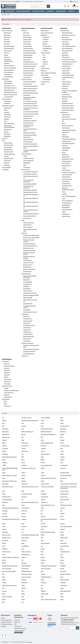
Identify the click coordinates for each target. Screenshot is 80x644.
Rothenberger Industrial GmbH (10, 566)
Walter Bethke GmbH (65, 591)
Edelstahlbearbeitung (67, 64)
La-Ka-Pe (43, 524)
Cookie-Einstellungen (20, 630)
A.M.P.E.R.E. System (26, 418)
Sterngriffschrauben (28, 75)
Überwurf (6, 132)
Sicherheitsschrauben (29, 68)
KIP (42, 511)
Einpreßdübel (5, 170)
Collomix (24, 448)
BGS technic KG (6, 437)
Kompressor (65, 88)
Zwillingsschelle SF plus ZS (30, 312)
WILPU (62, 597)
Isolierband (46, 39)
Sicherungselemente (28, 161)
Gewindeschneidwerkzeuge (69, 130)
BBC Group (63, 432)
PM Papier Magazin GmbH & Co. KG (11, 557)
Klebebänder (44, 35)
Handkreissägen (66, 73)
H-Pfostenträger (8, 81)
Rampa (62, 560)
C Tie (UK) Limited (65, 446)
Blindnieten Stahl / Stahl (29, 250)
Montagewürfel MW (28, 334)
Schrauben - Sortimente (27, 343)
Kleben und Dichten (46, 53)
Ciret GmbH (5, 448)
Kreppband (45, 42)
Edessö (62, 454)
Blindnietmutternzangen (29, 269)
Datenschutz (17, 622)
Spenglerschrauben (28, 73)
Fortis (62, 462)
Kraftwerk (24, 519)
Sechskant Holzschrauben (30, 66)
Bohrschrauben (27, 42)
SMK (3, 574)
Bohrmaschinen (66, 57)
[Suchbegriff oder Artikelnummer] (39, 6)
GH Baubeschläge (65, 473)
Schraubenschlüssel (67, 179)
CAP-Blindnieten (27, 260)
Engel (42, 457)
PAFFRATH (5, 549)
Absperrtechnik (66, 117)
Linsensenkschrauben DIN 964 (31, 112)
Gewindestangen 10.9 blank (30, 190)
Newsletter (4, 626)
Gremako (43, 475)
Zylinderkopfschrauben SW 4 (30, 144)
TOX (42, 585)
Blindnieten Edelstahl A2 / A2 (30, 246)
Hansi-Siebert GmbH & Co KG (9, 481)
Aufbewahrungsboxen (9, 366)
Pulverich (43, 560)
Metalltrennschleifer (67, 97)
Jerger (23, 505)
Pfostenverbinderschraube (10, 94)
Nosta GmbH (63, 543)
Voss (23, 591)
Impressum (17, 620)
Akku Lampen (65, 42)
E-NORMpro (5, 454)
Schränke (6, 388)
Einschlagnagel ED (28, 282)
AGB (15, 624)
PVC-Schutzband (47, 46)
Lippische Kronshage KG (66, 526)
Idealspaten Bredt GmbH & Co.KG (30, 502)
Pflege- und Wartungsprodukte (48, 73)
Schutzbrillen (7, 381)
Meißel (64, 152)
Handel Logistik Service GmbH (48, 478)
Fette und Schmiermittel (47, 33)
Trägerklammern (27, 332)
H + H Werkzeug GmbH (66, 475)
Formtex (43, 462)
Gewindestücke (27, 218)
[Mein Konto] (68, 6)
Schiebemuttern (27, 327)
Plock (42, 555)
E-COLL (62, 451)
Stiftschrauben (27, 137)
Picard (4, 555)
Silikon (44, 57)
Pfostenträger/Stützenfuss (10, 92)
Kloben (6, 110)
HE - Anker (7, 53)
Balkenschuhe (7, 33)
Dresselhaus (25, 451)
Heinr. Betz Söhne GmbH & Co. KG (69, 484)
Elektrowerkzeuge (65, 30)
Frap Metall (24, 465)
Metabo (62, 535)
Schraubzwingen (66, 183)
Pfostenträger (5, 79)
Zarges (23, 599)
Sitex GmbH (63, 571)
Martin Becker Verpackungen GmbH (30, 535)
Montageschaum (47, 77)
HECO (62, 481)
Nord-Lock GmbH (45, 543)
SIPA (42, 571)
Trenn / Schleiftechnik (67, 201)
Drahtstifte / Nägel (8, 152)
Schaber (64, 168)
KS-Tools (62, 519)
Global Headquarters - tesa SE (9, 475)
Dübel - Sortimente (28, 227)
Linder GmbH (44, 526)
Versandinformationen (6, 622)
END (23, 457)
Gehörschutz (7, 370)
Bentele (23, 434)
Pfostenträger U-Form (9, 90)
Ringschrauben (27, 59)
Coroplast (43, 448)
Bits (63, 121)
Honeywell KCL (45, 497)
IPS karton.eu (44, 502)
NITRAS (4, 543)
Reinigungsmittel (45, 82)
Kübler (4, 524)
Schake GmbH (25, 569)
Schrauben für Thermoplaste (30, 64)
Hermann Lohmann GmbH (47, 487)
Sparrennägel (7, 161)
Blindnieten (24, 233)
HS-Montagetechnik (7, 500)
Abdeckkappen (27, 163)
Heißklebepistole (66, 141)
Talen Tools (44, 583)
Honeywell (24, 497)
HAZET (43, 481)
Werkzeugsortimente (67, 210)
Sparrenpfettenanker (9, 70)
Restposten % (25, 356)
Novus (4, 546)
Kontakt (3, 618)
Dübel (23, 220)
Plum (61, 555)
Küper (23, 524)
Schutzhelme (7, 384)
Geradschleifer (66, 71)
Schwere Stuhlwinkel (9, 66)
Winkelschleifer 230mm (68, 110)
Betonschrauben (27, 37)
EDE (22, 454)
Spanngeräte (7, 103)
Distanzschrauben (28, 46)
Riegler (62, 563)
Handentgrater (66, 137)
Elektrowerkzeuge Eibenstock (9, 457)
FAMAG (43, 460)
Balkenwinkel (7, 37)
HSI (22, 500)
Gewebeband (46, 37)
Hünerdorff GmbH (65, 500)
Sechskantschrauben (28, 123)
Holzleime (45, 64)
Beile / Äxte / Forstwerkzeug (69, 119)
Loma (23, 529)
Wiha (42, 597)
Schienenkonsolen (28, 321)
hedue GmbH (5, 484)
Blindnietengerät (27, 271)
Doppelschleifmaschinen (68, 59)
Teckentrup (63, 583)
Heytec (4, 494)
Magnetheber (65, 150)
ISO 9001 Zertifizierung (7, 624)
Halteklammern (27, 330)
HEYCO (43, 491)
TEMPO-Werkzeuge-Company (9, 585)
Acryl (44, 55)
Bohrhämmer (65, 55)
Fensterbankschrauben (29, 51)
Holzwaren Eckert (6, 497)
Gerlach (23, 473)
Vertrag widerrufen (19, 632)
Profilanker (7, 63)
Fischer (23, 462)
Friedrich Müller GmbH (46, 465)
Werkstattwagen (8, 397)
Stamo (62, 577)
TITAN (23, 585)
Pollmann (24, 557)
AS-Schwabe (5, 429)
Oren (42, 546)
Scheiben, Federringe (29, 158)
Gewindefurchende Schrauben (31, 93)
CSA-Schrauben (27, 44)
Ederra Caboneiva (45, 454)
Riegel (5, 121)
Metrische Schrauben (27, 79)
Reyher (43, 563)
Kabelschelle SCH (28, 291)
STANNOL (24, 580)
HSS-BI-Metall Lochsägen (68, 143)
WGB (23, 597)
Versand (31, 642)
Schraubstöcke (66, 181)
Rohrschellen (27, 316)
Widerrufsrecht (18, 626)
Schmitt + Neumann (46, 569)
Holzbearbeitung (66, 84)
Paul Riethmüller (6, 552)
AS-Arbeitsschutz (65, 426)
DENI (62, 448)
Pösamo (43, 557)
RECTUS (4, 563)
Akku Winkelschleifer (67, 51)
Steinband (45, 51)
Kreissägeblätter (66, 148)
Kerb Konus (24, 511)
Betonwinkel (7, 42)
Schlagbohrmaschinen (67, 103)
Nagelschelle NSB (28, 298)
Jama (3, 505)
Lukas (42, 529)
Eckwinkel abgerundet (9, 46)
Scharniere (5, 138)
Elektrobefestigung (26, 274)
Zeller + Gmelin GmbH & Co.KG (49, 599)
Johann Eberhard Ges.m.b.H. (48, 505)
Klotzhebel (65, 146)
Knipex (62, 516)
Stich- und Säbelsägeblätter (69, 196)
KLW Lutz (43, 516)
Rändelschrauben (28, 118)
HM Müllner (44, 494)
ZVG (23, 602)
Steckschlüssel (66, 214)
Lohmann (4, 529)
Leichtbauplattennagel (9, 154)
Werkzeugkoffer (66, 207)
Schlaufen (6, 156)
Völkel (62, 588)
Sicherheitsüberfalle (9, 123)
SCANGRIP (63, 566)
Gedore (4, 473)
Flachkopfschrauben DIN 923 (30, 86)
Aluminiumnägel (8, 143)
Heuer (4, 491)
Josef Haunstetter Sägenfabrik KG (10, 508)
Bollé (23, 440)
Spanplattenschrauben (29, 71)
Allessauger (65, 53)
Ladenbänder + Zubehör (8, 106)
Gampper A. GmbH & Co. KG (28, 468)
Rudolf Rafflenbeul (26, 566)
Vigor (42, 588)
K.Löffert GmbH (25, 508)
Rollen (6, 404)
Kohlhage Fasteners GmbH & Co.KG (11, 519)
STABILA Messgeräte (46, 577)
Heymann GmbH (64, 491)
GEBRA (43, 468)
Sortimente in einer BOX (29, 351)
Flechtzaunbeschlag (9, 48)
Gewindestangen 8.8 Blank (30, 184)
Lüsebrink (63, 529)
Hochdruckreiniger (67, 82)
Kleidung (6, 377)
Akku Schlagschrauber (67, 48)
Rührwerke (65, 99)
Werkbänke (7, 395)
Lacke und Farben (45, 68)
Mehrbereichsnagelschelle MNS (31, 295)
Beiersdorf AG (6, 434)
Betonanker (7, 39)
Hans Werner (63, 478)
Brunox (62, 443)
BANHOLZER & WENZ (46, 432)
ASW (23, 429)
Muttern (25, 156)
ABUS (62, 418)
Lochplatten (7, 57)
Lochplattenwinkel (8, 77)
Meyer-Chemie (25, 538)
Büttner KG (44, 446)
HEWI (23, 491)
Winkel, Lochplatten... (7, 30)
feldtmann (5, 462)
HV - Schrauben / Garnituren (30, 101)
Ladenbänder (7, 117)
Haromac (24, 481)
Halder (23, 478)
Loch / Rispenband (7, 99)
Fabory (23, 460)
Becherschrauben (28, 84)
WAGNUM (43, 591)
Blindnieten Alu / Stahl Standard (31, 235)
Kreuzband (7, 112)
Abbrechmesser (66, 114)
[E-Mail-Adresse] (68, 628)
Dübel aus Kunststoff (28, 223)
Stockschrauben (27, 77)
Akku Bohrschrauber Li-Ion (69, 35)
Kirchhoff (4, 514)
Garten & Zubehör (66, 68)
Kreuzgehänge (7, 114)
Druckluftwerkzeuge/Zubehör (69, 62)
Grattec (23, 475)
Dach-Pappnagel (8, 147)
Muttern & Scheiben (26, 154)
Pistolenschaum (47, 79)
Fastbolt (62, 460)
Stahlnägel (6, 163)
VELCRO (24, 588)
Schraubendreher (66, 177)
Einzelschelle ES (27, 284)
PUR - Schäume (45, 75)
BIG (22, 437)
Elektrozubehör (66, 128)
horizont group (64, 497)
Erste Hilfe (7, 368)
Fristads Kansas (64, 465)
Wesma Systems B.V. (7, 597)
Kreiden (43, 66)
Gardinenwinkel (8, 51)
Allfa (3, 423)
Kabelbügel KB (27, 289)
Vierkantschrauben (28, 142)
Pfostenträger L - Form (9, 86)
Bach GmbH (63, 429)
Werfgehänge (7, 134)
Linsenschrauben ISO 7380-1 (30, 106)
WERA (62, 594)
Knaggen (6, 55)
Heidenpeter (25, 484)
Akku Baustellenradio (67, 33)
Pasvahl (43, 549)
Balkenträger (7, 35)
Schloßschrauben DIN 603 (30, 121)
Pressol (62, 557)
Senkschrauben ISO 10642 (30, 135)
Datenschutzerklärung (69, 619)
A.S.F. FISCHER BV (45, 418)
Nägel (4, 141)
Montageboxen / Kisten (68, 159)
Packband (45, 44)
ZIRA (3, 602)
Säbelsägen (65, 101)
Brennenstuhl (25, 443)
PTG (22, 560)
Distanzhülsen (27, 167)
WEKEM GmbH (44, 594)
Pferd (42, 552)
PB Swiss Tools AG (26, 552)
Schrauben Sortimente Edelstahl (31, 349)
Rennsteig (24, 563)
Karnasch (62, 508)
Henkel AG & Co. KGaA (8, 487)
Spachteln (64, 194)
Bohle (62, 437)
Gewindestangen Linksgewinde (31, 214)
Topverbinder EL (8, 74)
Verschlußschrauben (28, 139)
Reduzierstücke (27, 339)
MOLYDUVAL (5, 540)
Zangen (64, 212)
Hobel (64, 79)
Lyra (22, 532)
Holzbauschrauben (28, 55)
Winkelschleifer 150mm (68, 108)
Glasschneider (66, 132)
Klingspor (24, 516)
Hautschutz (7, 375)
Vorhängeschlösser (67, 203)
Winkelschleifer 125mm (68, 106)
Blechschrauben (27, 39)
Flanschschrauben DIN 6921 (30, 88)
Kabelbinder (26, 286)
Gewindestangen (26, 169)
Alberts (62, 420)
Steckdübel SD (27, 310)
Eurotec (4, 460)
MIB (42, 538)
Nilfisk (62, 540)
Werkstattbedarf (66, 205)
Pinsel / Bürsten (66, 163)
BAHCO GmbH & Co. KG (27, 432)
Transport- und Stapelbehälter (11, 390)
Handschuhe (7, 373)
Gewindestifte (27, 95)
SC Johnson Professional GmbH (49, 566)
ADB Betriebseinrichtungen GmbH (30, 420)
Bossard (62, 440)
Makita (62, 532)
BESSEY (62, 434)
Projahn (4, 560)
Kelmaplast (5, 511)
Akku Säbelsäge (66, 44)
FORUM (4, 465)
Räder (5, 402)
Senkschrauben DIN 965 (29, 133)
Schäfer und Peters (7, 569)
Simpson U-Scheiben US (10, 68)
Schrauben (24, 30)
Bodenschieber (8, 108)
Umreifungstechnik (9, 393)
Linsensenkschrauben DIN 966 (31, 114)
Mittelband (7, 119)
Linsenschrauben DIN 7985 (30, 103)
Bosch (42, 440)
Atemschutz (7, 364)
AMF (3, 426)
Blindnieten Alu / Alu (28, 248)
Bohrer (64, 123)
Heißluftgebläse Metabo (68, 75)
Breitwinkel (7, 44)
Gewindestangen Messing (30, 216)
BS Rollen (4, 446)
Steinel (43, 580)
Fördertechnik (7, 406)
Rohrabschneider (66, 166)
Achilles (4, 420)
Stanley (4, 580)
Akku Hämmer (65, 37)
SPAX (3, 577)
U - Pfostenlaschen (9, 97)
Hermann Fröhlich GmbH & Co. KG (30, 487)
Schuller (62, 569)
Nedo (42, 540)
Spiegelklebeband (47, 48)
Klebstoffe (45, 62)
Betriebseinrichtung (7, 386)
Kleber (44, 59)
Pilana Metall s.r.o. (26, 555)
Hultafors (43, 500)
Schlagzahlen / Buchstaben (69, 172)
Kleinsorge (5, 516)
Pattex (62, 549)
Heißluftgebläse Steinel (68, 77)
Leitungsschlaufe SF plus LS (30, 293)
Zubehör (43, 84)
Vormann (4, 591)
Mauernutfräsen (66, 94)
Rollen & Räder (6, 399)
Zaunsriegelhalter (6, 167)
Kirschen (24, 514)
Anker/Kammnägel (8, 145)
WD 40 (4, 594)
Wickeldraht (7, 165)
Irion (61, 502)
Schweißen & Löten (67, 186)
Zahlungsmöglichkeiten (7, 620)
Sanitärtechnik (25, 314)
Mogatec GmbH (64, 538)
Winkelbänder (7, 136)
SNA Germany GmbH (27, 574)
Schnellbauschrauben (29, 62)
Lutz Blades (5, 532)
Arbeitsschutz (6, 361)
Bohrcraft (4, 440)
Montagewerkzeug (67, 161)
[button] (65, 6)
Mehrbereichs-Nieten (29, 263)
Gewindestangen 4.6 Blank (30, 174)
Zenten (62, 599)
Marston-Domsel (6, 535)
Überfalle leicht (8, 129)
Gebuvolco (63, 468)
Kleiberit (62, 514)
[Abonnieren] (77, 628)
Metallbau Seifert (6, 538)
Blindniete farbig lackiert (29, 244)
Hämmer (64, 135)
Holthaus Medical (64, 494)
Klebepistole (65, 86)
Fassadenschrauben (28, 48)
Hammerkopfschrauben (29, 325)
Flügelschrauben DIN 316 (30, 91)
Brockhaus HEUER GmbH (47, 443)
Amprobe (24, 426)
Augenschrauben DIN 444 (30, 82)
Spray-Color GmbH (26, 577)
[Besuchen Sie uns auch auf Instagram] (5, 635)
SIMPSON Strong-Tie (27, 571)
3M (3, 418)
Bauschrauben (27, 35)
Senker (64, 192)
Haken (25, 165)
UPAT (3, 588)
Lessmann (24, 526)
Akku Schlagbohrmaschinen (69, 46)
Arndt (42, 426)
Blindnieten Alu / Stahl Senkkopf (31, 238)
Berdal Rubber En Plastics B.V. (48, 434)
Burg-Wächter (25, 446)
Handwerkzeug (64, 112)
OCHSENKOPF (25, 546)
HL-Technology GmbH (27, 494)
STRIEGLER (24, 583)
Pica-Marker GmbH (65, 552)
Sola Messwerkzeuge (65, 574)
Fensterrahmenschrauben (30, 53)
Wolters (4, 599)
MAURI (43, 535)
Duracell (43, 451)
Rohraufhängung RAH (29, 336)
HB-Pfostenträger (8, 83)
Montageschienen (28, 319)
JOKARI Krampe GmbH (66, 505)
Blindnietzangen (27, 267)
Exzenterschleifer (66, 66)
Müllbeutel (44, 71)
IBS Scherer (5, 502)
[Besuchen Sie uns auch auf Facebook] (2, 635)
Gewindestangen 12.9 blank (30, 192)
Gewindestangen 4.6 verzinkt (30, 172)
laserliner (63, 524)
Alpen (42, 423)
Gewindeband (27, 341)
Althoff (62, 423)
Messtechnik (65, 155)
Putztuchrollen (8, 379)
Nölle (23, 543)
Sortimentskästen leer (29, 354)
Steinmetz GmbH (64, 580)
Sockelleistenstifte (9, 158)
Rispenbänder (7, 101)
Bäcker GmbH (5, 432)
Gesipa (43, 473)
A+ (65, 2)
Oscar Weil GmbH (65, 546)
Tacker (64, 198)
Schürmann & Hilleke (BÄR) (9, 571)
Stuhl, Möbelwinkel (9, 72)
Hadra (4, 478)
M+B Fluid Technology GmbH (48, 532)
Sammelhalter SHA (28, 304)
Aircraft (43, 420)
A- (68, 2)
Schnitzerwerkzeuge (67, 175)
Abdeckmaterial (45, 30)
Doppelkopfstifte (8, 149)
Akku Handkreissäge (67, 39)
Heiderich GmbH (45, 484)
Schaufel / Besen (66, 170)
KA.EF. (42, 508)
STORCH (4, 583)
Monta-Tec (24, 540)
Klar (42, 514)
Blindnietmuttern (28, 265)
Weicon (23, 594)
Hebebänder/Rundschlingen (69, 139)
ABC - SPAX (26, 33)
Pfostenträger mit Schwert (10, 88)
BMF (42, 437)
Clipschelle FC (27, 280)
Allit (22, 423)
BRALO (4, 443)
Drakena (4, 451)
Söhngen (43, 574)
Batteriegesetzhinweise (20, 628)
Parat (23, 549)
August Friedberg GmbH (47, 429)
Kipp (61, 511)
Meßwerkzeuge (66, 157)
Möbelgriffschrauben (28, 116)
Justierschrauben (28, 57)
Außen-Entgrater (66, 216)
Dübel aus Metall (27, 225)
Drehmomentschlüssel (68, 126)
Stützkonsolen (27, 323)
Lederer (4, 526)
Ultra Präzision (64, 585)
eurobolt (62, 457)
